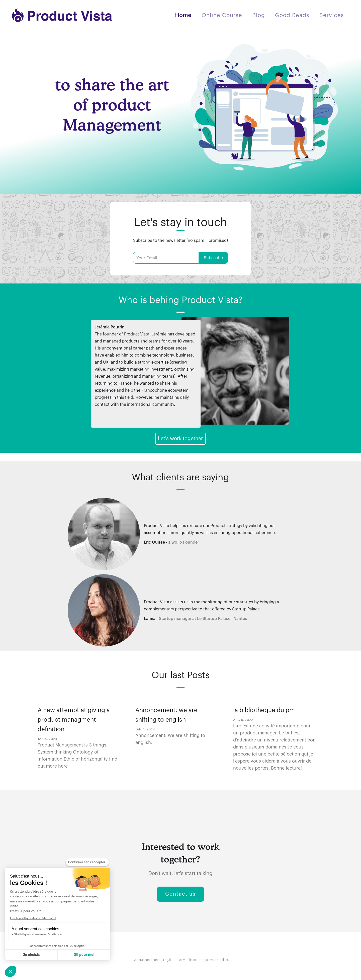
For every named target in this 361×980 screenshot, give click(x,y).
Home (183, 15)
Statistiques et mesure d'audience (38, 934)
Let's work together (180, 439)
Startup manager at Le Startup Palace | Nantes (203, 619)
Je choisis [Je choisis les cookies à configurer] (31, 955)
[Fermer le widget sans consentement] (87, 862)
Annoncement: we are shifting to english (166, 715)
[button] (11, 971)
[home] (62, 15)
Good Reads (292, 15)
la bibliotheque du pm (264, 710)
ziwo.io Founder (184, 542)
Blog (259, 15)
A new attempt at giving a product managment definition (74, 720)
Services (332, 15)
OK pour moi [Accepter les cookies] (84, 955)
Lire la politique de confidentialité (33, 918)
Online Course (222, 15)
